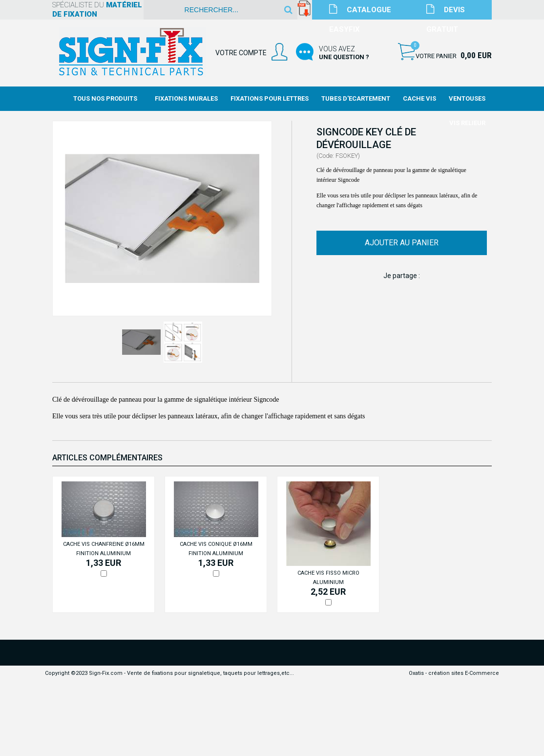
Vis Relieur (467, 123)
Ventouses (467, 98)
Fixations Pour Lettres (270, 98)
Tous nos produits (105, 98)
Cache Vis (419, 98)
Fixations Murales (186, 98)
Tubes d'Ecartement (356, 98)
